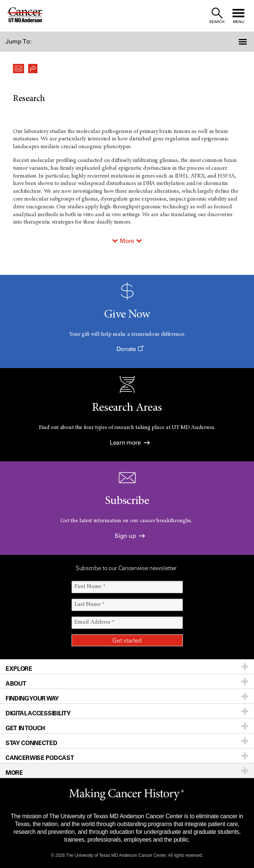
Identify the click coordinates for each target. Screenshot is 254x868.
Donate (130, 349)
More (127, 241)
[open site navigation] (238, 16)
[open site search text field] (217, 16)
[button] (235, 42)
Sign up (130, 536)
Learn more (130, 443)
